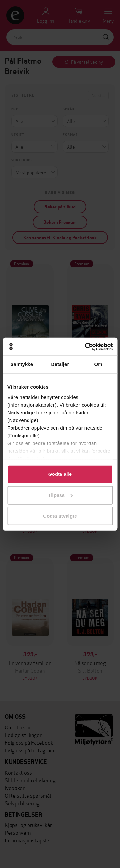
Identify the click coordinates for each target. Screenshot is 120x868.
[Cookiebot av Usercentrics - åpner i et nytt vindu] (85, 346)
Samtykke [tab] (22, 364)
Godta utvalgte (60, 516)
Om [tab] (98, 364)
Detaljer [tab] (60, 364)
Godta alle (60, 474)
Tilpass (60, 495)
